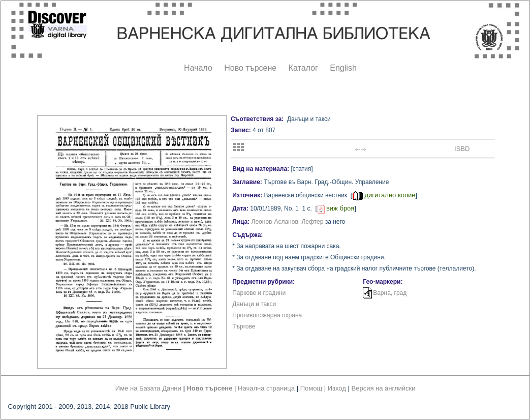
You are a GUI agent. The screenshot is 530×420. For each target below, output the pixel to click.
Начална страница (266, 388)
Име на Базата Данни (148, 388)
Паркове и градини (259, 293)
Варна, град (390, 293)
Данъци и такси (254, 304)
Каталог (303, 68)
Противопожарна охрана (267, 315)
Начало (198, 68)
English (343, 68)
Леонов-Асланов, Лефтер (288, 222)
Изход (337, 388)
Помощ (311, 388)
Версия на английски (384, 388)
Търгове (244, 326)
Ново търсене (250, 68)
